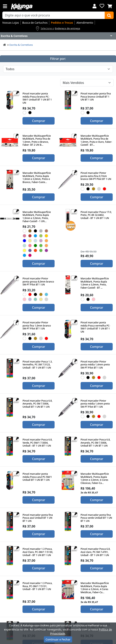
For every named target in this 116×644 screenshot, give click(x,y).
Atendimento (85, 23)
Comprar (39, 121)
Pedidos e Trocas (62, 23)
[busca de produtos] (54, 15)
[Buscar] (109, 15)
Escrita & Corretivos (21, 45)
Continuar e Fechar (58, 639)
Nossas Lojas (11, 23)
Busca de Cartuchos (35, 23)
